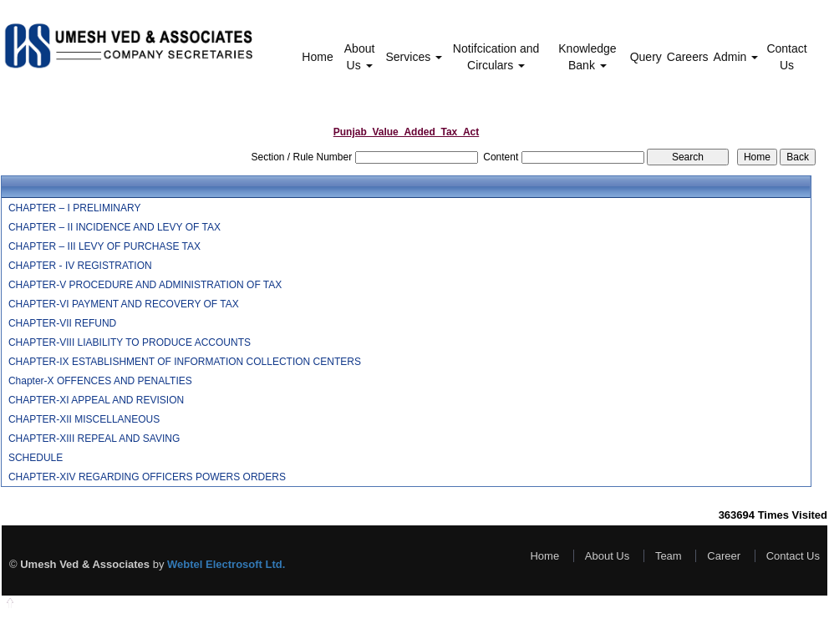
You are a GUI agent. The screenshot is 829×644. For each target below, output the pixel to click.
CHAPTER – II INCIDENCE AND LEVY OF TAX (114, 227)
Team (669, 556)
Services (414, 57)
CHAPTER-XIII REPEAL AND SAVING (94, 439)
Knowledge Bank (587, 57)
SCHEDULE (36, 458)
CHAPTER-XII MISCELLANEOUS (84, 419)
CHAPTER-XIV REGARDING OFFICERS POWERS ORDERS (147, 477)
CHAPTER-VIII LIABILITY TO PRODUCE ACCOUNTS (130, 342)
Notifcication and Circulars (496, 57)
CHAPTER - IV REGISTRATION (80, 266)
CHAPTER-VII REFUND (62, 323)
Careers (688, 57)
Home (317, 57)
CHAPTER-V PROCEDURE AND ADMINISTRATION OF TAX (145, 285)
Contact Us (786, 57)
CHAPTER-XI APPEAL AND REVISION (96, 400)
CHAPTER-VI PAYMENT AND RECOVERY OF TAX (124, 304)
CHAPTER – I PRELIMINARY (74, 208)
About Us (360, 57)
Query (646, 57)
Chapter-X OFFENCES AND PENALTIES (100, 381)
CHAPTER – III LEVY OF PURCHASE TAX (104, 246)
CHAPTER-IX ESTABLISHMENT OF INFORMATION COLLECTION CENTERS (185, 362)
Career (724, 556)
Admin (736, 57)
